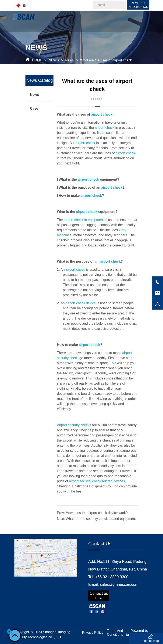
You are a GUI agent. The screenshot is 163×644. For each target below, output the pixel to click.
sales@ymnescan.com (119, 585)
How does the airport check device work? (97, 513)
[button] (93, 23)
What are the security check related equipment (101, 519)
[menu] (93, 23)
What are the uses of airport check (105, 60)
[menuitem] (93, 23)
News (70, 60)
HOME (37, 60)
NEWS (54, 60)
